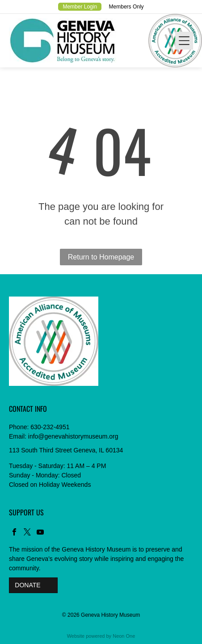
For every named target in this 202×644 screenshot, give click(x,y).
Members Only (126, 7)
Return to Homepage (101, 257)
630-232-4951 (50, 427)
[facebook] (14, 533)
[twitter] (27, 533)
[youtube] (40, 533)
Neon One (124, 636)
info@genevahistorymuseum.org (73, 436)
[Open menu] (184, 41)
